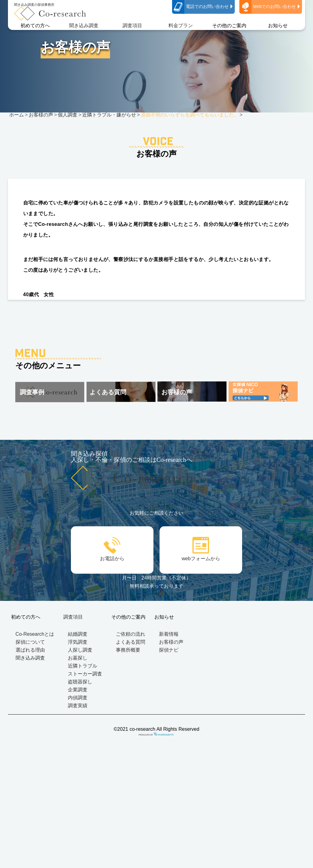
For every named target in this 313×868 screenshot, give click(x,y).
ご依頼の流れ (131, 634)
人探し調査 (80, 650)
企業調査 (78, 690)
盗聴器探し (80, 682)
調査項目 (132, 26)
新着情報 (169, 634)
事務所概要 (128, 650)
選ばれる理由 (30, 650)
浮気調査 (78, 642)
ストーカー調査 (85, 674)
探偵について (30, 642)
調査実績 (78, 706)
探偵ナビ (169, 650)
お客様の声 (171, 642)
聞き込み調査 (84, 26)
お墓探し (78, 658)
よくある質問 (131, 642)
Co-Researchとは (35, 634)
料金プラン (181, 26)
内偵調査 (78, 698)
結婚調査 (78, 634)
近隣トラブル (83, 666)
